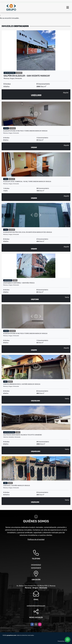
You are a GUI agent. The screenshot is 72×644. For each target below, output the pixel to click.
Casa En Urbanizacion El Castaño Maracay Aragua (22, 384)
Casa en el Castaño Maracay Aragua (17, 485)
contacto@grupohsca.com (36, 606)
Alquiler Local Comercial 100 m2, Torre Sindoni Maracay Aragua (27, 181)
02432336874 (36, 568)
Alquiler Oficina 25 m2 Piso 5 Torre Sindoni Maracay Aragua (25, 131)
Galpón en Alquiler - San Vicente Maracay (27, 76)
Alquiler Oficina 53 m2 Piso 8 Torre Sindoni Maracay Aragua (25, 333)
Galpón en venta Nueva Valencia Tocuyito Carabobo (23, 435)
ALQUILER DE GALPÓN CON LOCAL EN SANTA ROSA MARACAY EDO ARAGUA (28, 232)
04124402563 (36, 565)
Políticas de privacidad (36, 539)
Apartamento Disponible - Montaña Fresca (19, 283)
